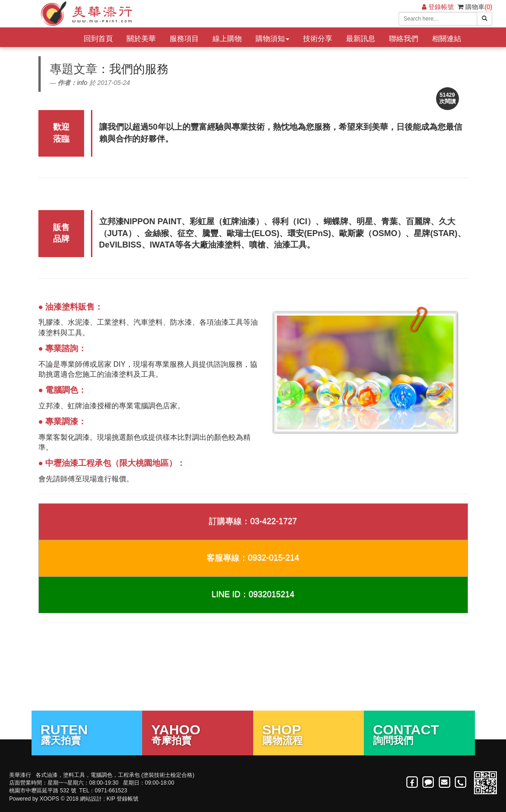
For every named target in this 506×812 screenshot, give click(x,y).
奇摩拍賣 (198, 734)
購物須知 (272, 39)
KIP (111, 799)
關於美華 (141, 39)
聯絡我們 (404, 39)
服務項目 (184, 39)
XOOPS (50, 799)
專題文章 (74, 69)
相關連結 (447, 39)
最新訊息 (361, 39)
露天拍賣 (87, 734)
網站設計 (91, 799)
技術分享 (318, 39)
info (82, 83)
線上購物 (227, 39)
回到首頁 (98, 39)
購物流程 (309, 734)
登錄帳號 (438, 7)
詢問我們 (419, 734)
